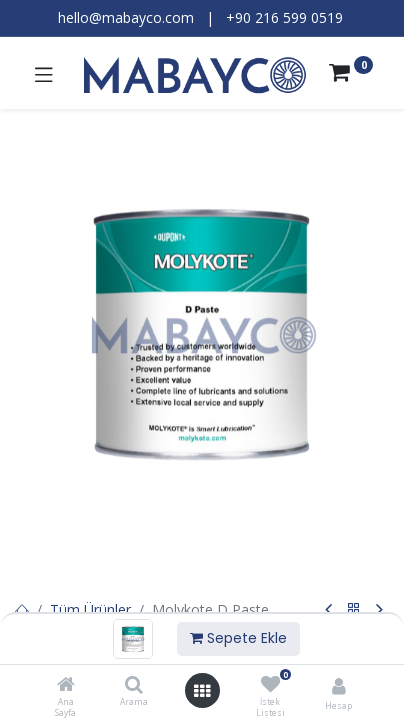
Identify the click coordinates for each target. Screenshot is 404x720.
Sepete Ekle (238, 638)
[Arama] (134, 685)
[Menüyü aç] (202, 691)
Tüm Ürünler (90, 609)
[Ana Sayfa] (66, 685)
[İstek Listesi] (270, 684)
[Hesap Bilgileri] (339, 685)
